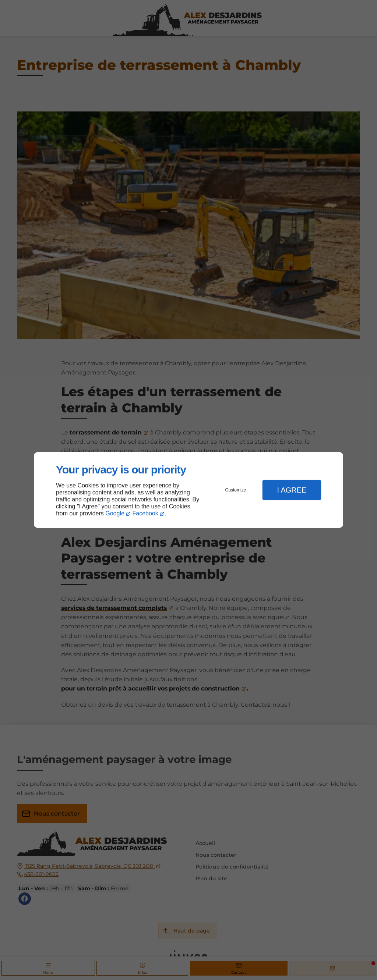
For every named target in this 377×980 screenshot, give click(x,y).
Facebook (145, 513)
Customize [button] (236, 490)
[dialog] (188, 490)
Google (115, 513)
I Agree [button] (292, 490)
